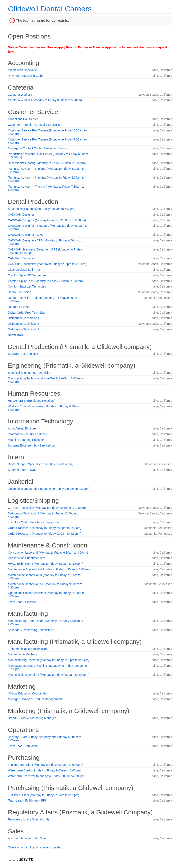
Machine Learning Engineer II (27, 440)
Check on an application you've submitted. (36, 847)
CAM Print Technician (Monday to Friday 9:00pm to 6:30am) (47, 264)
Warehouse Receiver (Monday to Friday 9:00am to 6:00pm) (47, 776)
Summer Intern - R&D (22, 470)
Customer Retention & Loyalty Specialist (34, 125)
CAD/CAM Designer (21, 215)
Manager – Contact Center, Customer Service (38, 148)
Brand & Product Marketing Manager (32, 718)
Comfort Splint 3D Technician (27, 275)
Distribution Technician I (24, 318)
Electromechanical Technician (27, 649)
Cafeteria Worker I (20, 95)
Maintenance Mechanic (23, 654)
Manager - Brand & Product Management (35, 699)
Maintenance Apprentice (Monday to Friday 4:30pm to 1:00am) (49, 569)
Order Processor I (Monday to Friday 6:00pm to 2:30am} (45, 528)
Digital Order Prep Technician (27, 313)
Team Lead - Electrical (23, 602)
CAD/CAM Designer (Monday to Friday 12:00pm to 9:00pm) (47, 220)
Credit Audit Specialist (22, 70)
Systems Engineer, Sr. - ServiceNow (32, 445)
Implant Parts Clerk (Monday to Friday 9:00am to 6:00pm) (46, 765)
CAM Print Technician (22, 258)
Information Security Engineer (27, 434)
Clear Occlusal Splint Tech (25, 270)
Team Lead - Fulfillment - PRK (28, 800)
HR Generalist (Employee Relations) (32, 401)
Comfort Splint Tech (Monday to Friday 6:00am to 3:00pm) (46, 281)
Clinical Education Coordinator (28, 693)
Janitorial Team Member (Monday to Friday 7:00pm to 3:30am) (49, 489)
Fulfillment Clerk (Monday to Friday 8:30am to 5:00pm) (44, 795)
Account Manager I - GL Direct (28, 838)
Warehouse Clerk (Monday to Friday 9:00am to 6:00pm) (44, 770)
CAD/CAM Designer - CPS (25, 235)
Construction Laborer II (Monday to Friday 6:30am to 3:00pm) (48, 553)
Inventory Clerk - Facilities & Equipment (34, 522)
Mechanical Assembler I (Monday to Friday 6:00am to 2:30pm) (49, 675)
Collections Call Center (23, 119)
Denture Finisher (19, 307)
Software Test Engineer (23, 354)
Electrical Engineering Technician (30, 373)
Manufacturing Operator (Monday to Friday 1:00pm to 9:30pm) (49, 660)
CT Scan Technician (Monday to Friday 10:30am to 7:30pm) (47, 508)
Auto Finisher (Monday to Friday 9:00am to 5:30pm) (42, 209)
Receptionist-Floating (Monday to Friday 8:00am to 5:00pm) (47, 163)
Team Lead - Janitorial (23, 746)
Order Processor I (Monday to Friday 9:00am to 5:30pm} (45, 534)
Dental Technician (20, 292)
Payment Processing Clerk (25, 76)
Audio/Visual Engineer (23, 428)
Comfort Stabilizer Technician (27, 286)
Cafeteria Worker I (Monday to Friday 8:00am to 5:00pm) (45, 100)
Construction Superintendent (27, 558)
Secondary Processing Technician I (31, 630)
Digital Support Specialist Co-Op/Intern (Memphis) (41, 464)
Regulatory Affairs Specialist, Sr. (29, 819)
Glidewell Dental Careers (50, 9)
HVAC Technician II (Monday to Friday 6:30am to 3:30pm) (46, 564)
